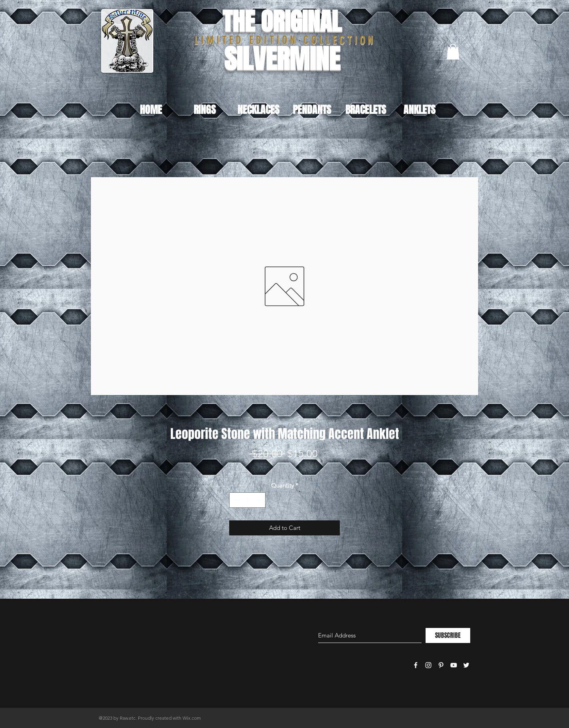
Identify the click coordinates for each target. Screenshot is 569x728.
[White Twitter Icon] (466, 665)
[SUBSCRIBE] (448, 635)
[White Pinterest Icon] (441, 665)
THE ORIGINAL (282, 22)
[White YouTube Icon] (454, 665)
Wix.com (192, 718)
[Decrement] (236, 500)
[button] (453, 52)
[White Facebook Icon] (416, 665)
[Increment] (259, 500)
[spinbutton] (248, 500)
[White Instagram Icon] (428, 665)
